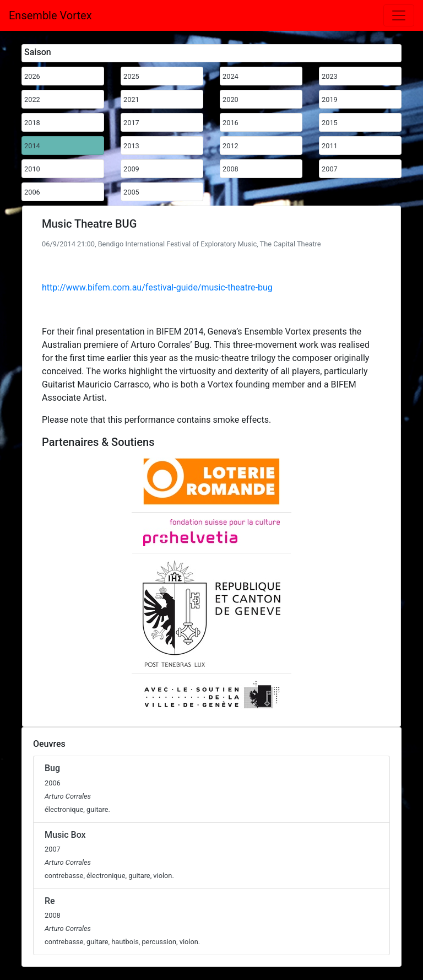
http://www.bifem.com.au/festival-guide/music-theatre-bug (157, 287)
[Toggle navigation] (399, 15)
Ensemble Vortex (50, 15)
